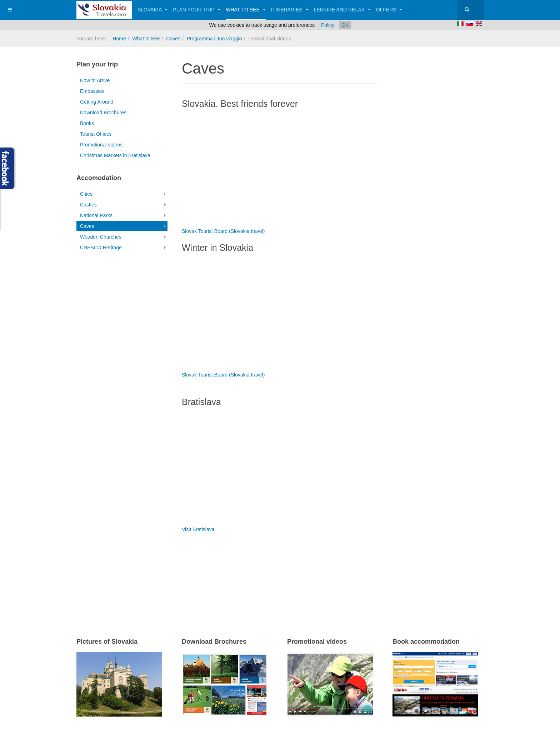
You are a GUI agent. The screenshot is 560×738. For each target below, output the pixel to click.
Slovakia (152, 10)
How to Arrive (95, 80)
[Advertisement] (265, 576)
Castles (88, 205)
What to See (246, 10)
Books (87, 123)
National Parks (96, 215)
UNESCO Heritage (101, 248)
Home (119, 39)
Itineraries (290, 10)
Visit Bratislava (198, 529)
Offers (389, 10)
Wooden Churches (101, 237)
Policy (328, 25)
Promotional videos (101, 145)
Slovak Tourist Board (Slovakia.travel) (223, 231)
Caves (173, 39)
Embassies (92, 91)
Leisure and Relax (342, 10)
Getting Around (97, 102)
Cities (86, 194)
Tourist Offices (96, 134)
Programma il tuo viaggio (214, 39)
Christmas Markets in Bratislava (115, 155)
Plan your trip (197, 10)
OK (345, 25)
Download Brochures (103, 113)
